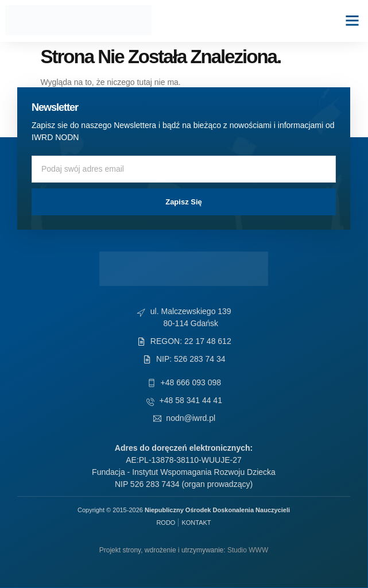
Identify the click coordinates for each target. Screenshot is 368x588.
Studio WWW (248, 550)
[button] (352, 20)
